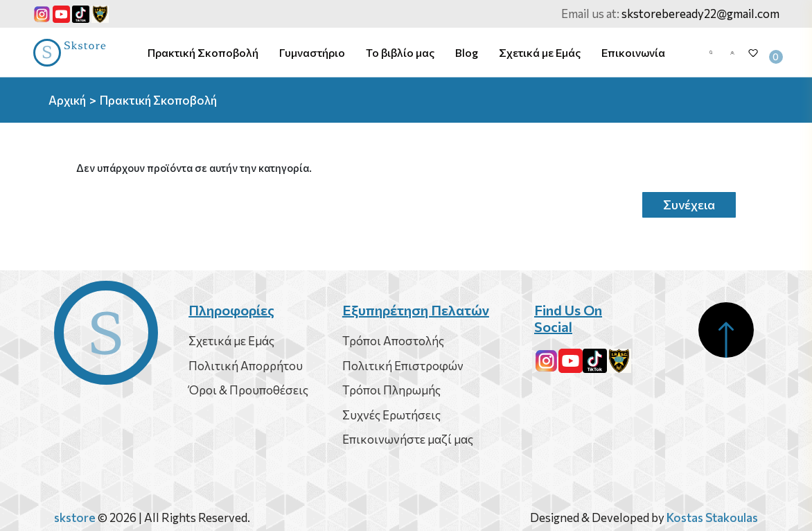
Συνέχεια (689, 204)
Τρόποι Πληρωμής (391, 390)
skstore (75, 517)
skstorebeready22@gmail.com (700, 14)
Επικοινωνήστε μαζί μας (408, 439)
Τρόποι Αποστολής (393, 341)
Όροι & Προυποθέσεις (248, 390)
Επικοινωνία (633, 52)
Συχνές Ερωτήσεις (391, 415)
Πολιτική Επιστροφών (403, 366)
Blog (467, 52)
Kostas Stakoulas (712, 517)
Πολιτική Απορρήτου (246, 366)
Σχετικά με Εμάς (540, 52)
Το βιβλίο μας (400, 52)
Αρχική (67, 100)
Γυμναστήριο (312, 52)
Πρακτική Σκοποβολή (203, 52)
